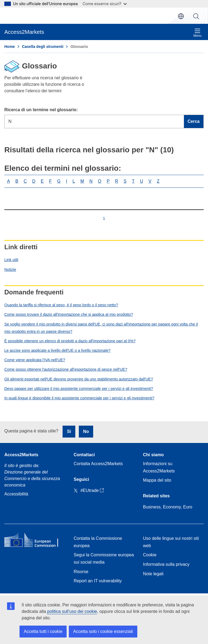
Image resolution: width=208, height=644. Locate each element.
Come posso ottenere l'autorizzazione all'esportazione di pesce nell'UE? (66, 369)
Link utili (11, 260)
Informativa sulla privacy (166, 564)
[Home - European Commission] (35, 541)
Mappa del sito (157, 480)
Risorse (81, 572)
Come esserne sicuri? (105, 4)
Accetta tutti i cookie (43, 631)
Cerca (196, 16)
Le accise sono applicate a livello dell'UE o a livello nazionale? (57, 350)
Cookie (150, 555)
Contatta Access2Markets (98, 464)
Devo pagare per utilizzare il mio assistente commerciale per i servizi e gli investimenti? (79, 389)
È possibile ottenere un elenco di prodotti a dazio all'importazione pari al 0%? (70, 341)
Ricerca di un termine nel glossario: (41, 110)
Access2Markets (21, 455)
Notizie (10, 270)
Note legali (153, 574)
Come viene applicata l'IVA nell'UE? (35, 360)
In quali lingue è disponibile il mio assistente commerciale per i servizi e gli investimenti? (79, 398)
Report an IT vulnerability (98, 581)
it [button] (181, 16)
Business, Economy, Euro (168, 507)
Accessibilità (16, 494)
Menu (197, 33)
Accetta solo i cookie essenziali (103, 631)
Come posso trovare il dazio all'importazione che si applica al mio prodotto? (69, 314)
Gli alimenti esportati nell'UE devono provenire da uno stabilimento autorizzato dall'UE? (79, 379)
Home (10, 47)
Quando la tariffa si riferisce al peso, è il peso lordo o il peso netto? (61, 305)
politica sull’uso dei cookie (72, 611)
